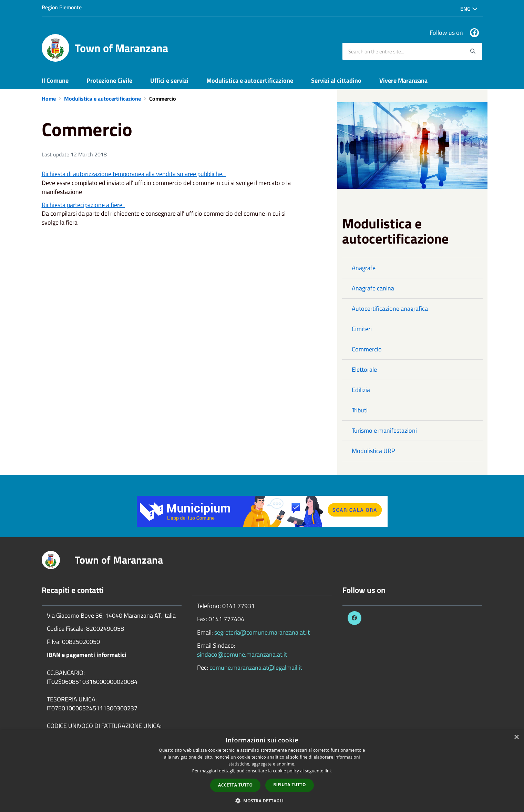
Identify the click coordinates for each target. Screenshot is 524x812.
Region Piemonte (62, 7)
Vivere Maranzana (403, 80)
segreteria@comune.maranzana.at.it (262, 632)
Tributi (360, 410)
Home (49, 99)
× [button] (516, 737)
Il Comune (55, 80)
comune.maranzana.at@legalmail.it (256, 667)
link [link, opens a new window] (328, 771)
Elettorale (364, 369)
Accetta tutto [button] (235, 785)
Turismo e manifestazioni (384, 430)
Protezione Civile (109, 80)
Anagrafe (364, 268)
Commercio (367, 349)
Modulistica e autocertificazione (250, 80)
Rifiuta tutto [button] (290, 785)
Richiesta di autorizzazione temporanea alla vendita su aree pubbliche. (134, 174)
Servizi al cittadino (336, 80)
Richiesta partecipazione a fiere (83, 205)
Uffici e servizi (169, 80)
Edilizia (361, 390)
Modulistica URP (373, 451)
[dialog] (262, 771)
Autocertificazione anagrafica (390, 309)
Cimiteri (362, 329)
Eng (469, 9)
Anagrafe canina (373, 288)
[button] (262, 800)
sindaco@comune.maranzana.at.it (242, 654)
